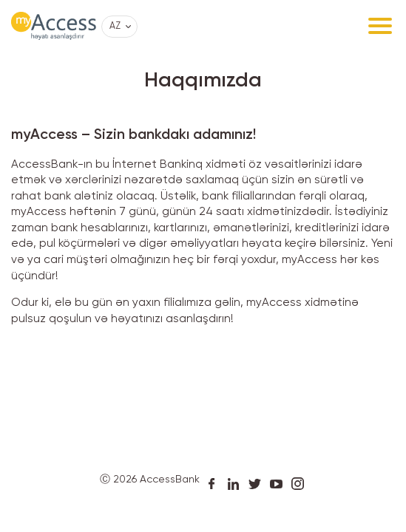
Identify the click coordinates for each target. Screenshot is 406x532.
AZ (115, 26)
